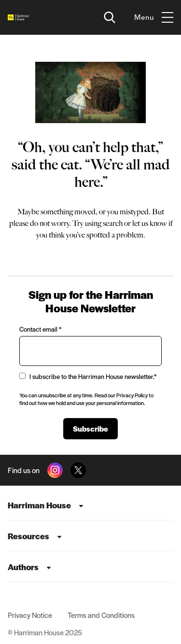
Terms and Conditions (101, 615)
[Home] (18, 17)
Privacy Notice (30, 615)
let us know (150, 223)
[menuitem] (90, 505)
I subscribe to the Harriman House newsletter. (88, 376)
